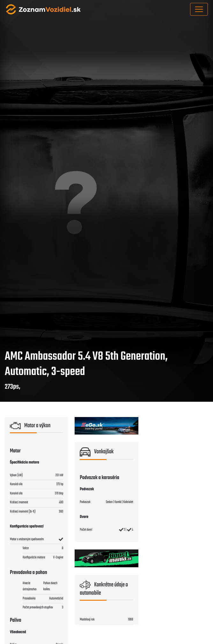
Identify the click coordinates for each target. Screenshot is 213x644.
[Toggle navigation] (199, 9)
